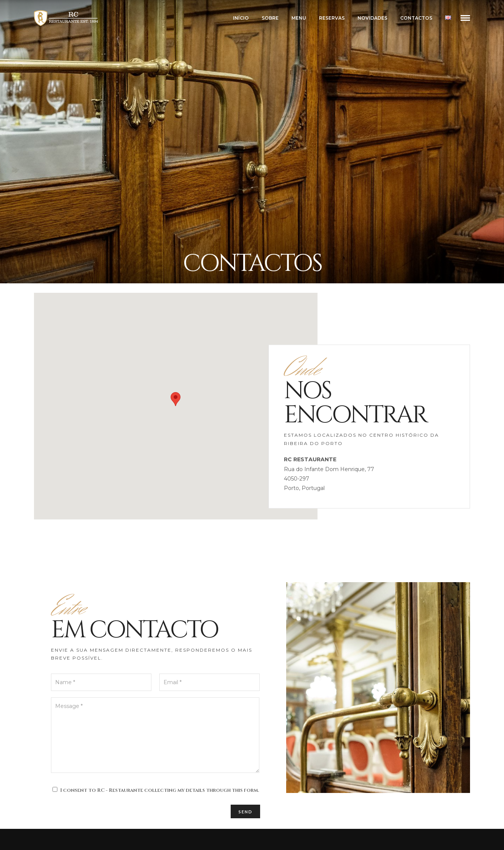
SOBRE (270, 18)
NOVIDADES (372, 18)
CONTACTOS (416, 18)
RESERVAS (332, 18)
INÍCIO (241, 18)
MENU (299, 18)
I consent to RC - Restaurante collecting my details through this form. (160, 790)
